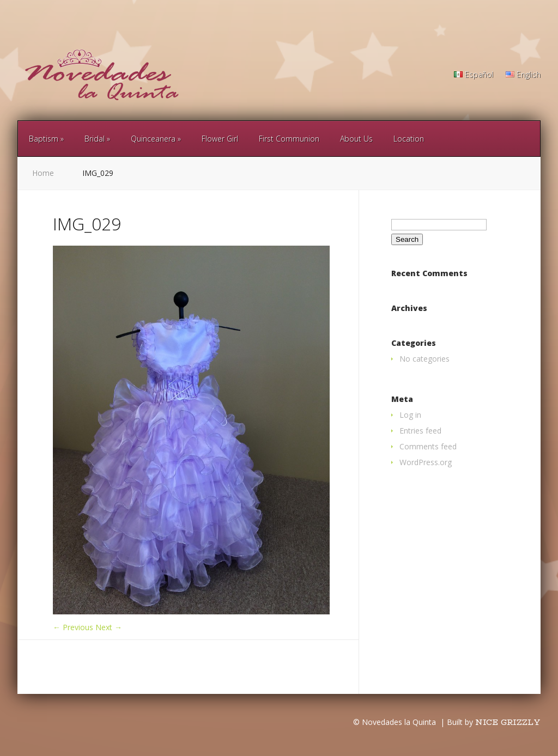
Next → (109, 627)
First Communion (289, 139)
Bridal (95, 139)
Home (43, 173)
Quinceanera (153, 139)
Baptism (44, 139)
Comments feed (428, 446)
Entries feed (420, 431)
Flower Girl (220, 139)
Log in (410, 415)
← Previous (73, 627)
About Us (356, 139)
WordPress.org (426, 462)
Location (409, 139)
